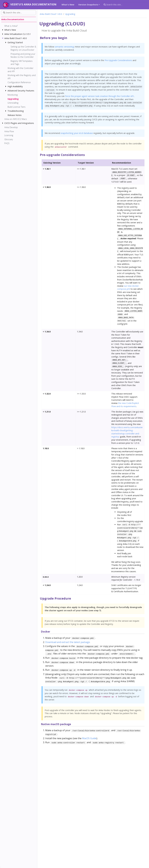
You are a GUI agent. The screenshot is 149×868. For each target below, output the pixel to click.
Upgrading (70, 14)
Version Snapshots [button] (88, 5)
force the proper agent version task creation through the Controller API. (100, 96)
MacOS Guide (89, 738)
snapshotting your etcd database (77, 133)
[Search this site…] (125, 5)
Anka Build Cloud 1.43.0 (51, 14)
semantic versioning (64, 47)
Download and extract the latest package (68, 642)
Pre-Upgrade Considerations (118, 60)
